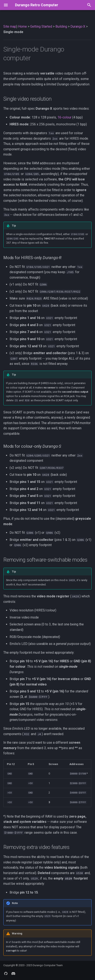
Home (22, 26)
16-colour (64, 117)
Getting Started (41, 26)
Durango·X (78, 26)
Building (61, 26)
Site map (10, 26)
